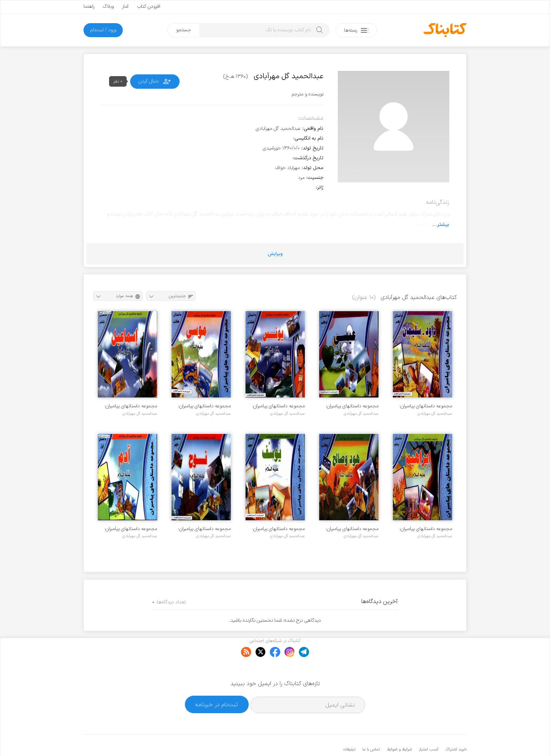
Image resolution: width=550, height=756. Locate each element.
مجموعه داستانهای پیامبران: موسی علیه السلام (204, 406)
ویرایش (275, 254)
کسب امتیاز (429, 728)
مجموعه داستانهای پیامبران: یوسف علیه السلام (279, 529)
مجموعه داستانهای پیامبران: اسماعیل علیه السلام (131, 406)
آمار (125, 6)
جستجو (184, 30)
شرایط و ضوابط (399, 728)
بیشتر (443, 225)
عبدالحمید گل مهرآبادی (435, 414)
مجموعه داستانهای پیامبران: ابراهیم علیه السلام (426, 529)
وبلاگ (108, 6)
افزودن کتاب (149, 6)
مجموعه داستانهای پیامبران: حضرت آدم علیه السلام (131, 529)
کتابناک (430, 739)
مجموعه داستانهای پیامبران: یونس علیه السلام (279, 406)
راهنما (89, 6)
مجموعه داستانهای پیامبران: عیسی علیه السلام (352, 406)
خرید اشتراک (456, 728)
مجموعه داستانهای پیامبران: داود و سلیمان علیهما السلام (425, 406)
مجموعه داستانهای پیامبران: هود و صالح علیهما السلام (352, 529)
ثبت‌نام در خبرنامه (217, 683)
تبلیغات (349, 728)
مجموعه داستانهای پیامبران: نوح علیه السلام (204, 529)
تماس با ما (371, 728)
